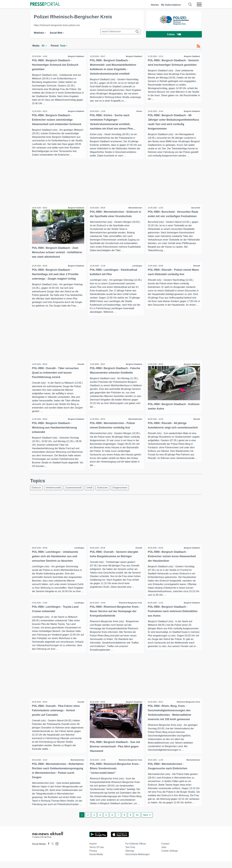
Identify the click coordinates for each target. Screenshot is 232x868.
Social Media (96, 861)
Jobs (164, 854)
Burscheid (195, 212)
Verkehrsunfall (55, 492)
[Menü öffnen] (199, 4)
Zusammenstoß (76, 492)
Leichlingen (137, 269)
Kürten (139, 111)
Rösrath (196, 269)
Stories (155, 5)
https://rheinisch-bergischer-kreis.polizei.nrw (57, 25)
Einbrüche (107, 492)
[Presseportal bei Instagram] (56, 850)
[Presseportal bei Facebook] (48, 850)
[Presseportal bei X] (52, 850)
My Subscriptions (171, 5)
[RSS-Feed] (198, 46)
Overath (80, 368)
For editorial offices (136, 850)
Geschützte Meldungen (138, 861)
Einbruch (37, 492)
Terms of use (97, 854)
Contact (165, 850)
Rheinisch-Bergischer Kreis (130, 608)
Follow (174, 35)
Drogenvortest (125, 492)
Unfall (93, 492)
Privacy (93, 857)
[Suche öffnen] (190, 4)
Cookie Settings (170, 857)
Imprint (93, 850)
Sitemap (130, 857)
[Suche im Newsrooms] (120, 32)
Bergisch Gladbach (76, 56)
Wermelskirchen (135, 212)
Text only (130, 854)
